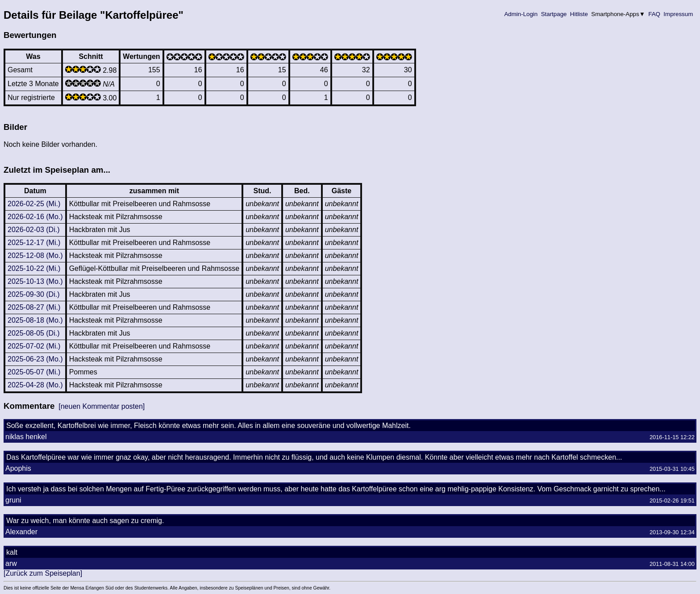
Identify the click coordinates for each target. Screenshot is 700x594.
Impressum (678, 14)
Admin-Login (521, 14)
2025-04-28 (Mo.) (35, 385)
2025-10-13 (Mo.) (35, 281)
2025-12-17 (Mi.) (34, 243)
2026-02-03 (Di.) (34, 230)
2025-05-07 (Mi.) (34, 372)
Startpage (554, 14)
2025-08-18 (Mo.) (35, 320)
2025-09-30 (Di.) (34, 294)
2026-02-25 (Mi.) (34, 204)
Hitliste (579, 14)
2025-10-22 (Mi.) (34, 268)
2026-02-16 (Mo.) (35, 217)
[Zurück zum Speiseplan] (43, 573)
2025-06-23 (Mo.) (35, 359)
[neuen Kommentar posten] (102, 406)
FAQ (654, 14)
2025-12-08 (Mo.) (35, 255)
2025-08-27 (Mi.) (34, 307)
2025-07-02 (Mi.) (34, 346)
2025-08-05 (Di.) (34, 333)
